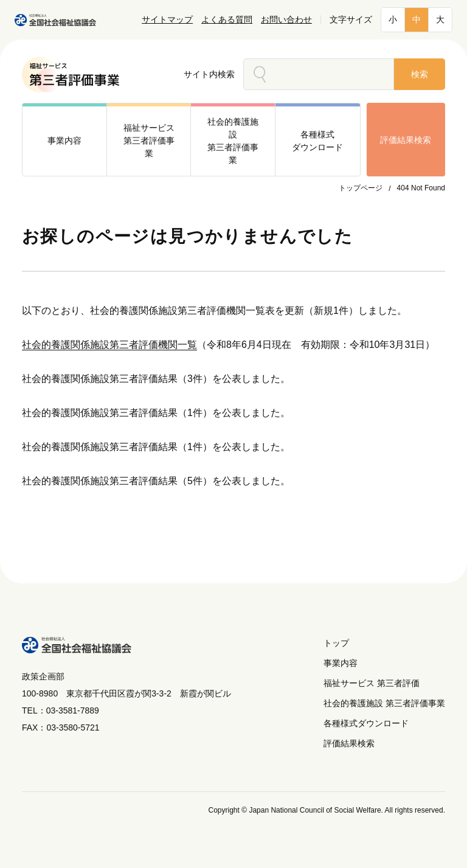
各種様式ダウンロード (366, 723)
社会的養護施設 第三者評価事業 (384, 703)
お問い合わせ (286, 20)
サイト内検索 (209, 74)
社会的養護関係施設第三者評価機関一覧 (109, 345)
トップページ (361, 188)
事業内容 (341, 663)
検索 (420, 74)
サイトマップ (167, 20)
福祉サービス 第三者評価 (372, 683)
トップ (336, 643)
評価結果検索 (406, 140)
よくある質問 (227, 20)
